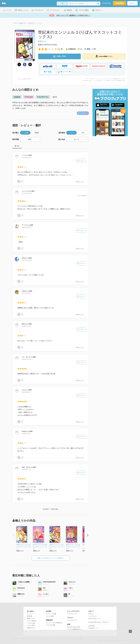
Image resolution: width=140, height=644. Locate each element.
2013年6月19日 (27, 158)
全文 (83, 133)
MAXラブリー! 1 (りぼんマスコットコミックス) (24, 547)
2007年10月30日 (27, 260)
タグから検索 (50, 616)
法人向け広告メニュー (95, 618)
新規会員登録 (119, 3)
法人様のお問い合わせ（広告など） (99, 622)
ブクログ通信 (31, 625)
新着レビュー (31, 618)
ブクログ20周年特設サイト (75, 629)
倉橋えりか (42, 41)
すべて (17, 146)
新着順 (37, 133)
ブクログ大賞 (31, 623)
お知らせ (91, 614)
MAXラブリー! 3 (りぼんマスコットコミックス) (73, 547)
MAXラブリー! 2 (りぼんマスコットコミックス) (57, 547)
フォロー (81, 161)
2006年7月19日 (27, 326)
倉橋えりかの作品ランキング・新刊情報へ (51, 558)
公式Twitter (92, 626)
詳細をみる (80, 182)
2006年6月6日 (26, 392)
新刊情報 (30, 616)
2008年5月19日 (27, 227)
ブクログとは (106, 3)
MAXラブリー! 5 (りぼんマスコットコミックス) (40, 547)
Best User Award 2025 (74, 627)
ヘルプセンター (93, 616)
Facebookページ (93, 628)
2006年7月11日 (27, 359)
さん (25, 155)
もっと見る (83, 113)
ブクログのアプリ (72, 620)
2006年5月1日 (26, 469)
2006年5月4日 (26, 434)
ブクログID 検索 (51, 625)
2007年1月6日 (26, 293)
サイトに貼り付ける (25, 79)
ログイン (132, 3)
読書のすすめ (31, 628)
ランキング (30, 614)
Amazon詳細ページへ (104, 56)
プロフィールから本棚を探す (54, 623)
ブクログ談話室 (32, 621)
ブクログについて (72, 614)
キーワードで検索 (51, 614)
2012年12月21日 (27, 193)
